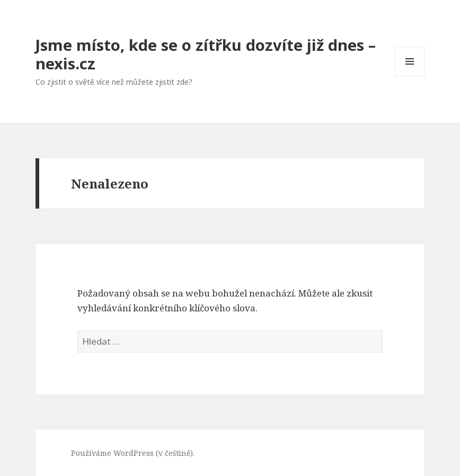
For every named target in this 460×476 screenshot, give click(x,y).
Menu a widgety (410, 76)
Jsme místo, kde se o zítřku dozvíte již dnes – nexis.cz (206, 54)
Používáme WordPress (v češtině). (133, 453)
